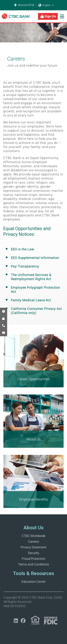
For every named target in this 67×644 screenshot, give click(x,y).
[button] (53, 5)
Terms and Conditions (33, 564)
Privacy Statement (33, 547)
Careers (33, 542)
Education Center (33, 582)
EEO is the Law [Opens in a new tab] (23, 249)
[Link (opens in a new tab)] (35, 620)
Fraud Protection (33, 559)
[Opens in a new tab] (16, 621)
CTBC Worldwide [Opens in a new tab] (33, 536)
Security (34, 553)
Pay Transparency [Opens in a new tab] (25, 266)
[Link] (16, 18)
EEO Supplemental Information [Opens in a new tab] (35, 258)
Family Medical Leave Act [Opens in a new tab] (31, 300)
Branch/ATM (24, 5)
